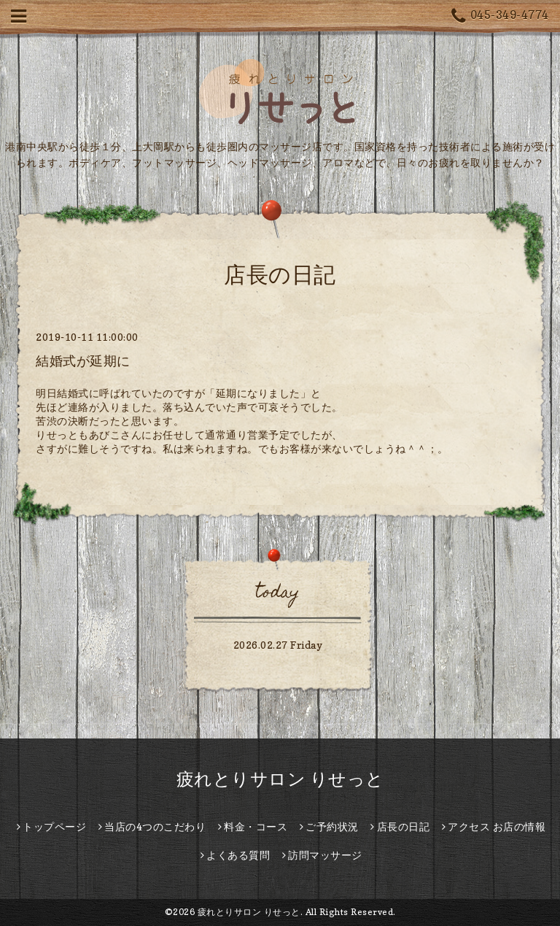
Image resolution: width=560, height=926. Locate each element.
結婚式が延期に (83, 361)
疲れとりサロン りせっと (280, 779)
